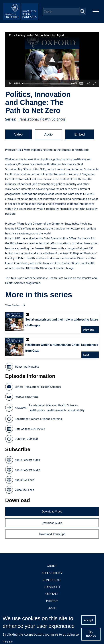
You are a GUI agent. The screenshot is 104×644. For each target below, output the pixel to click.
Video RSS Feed (24, 494)
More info (8, 642)
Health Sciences (68, 410)
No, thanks (91, 634)
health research (56, 414)
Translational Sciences (42, 410)
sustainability (76, 414)
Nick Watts (32, 401)
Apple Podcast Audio (28, 474)
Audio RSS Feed (24, 484)
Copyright (52, 591)
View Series (12, 309)
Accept (89, 620)
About (52, 570)
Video (19, 139)
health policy (37, 414)
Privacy (52, 605)
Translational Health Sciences (42, 124)
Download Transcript (52, 538)
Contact (52, 598)
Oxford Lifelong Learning (46, 423)
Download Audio (52, 527)
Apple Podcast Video (27, 464)
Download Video (52, 516)
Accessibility (52, 577)
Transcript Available (27, 371)
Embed (80, 139)
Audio (48, 139)
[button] (52, 64)
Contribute (52, 584)
